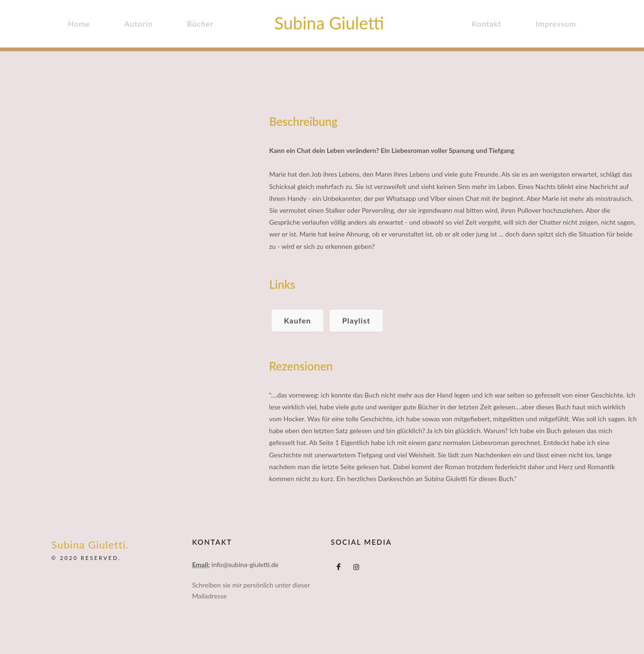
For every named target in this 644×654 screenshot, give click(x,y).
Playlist (356, 320)
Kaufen (298, 320)
